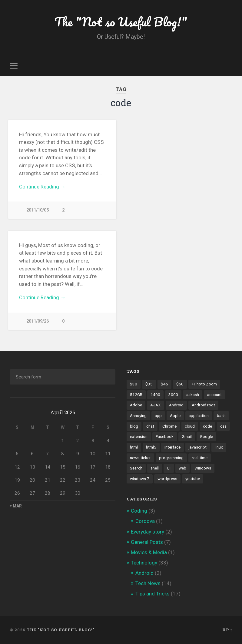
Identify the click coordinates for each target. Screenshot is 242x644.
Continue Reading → (42, 187)
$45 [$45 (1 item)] (164, 384)
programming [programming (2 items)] (171, 458)
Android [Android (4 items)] (176, 405)
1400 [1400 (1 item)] (155, 395)
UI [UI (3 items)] (169, 468)
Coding (139, 511)
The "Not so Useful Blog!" (121, 21)
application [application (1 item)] (199, 415)
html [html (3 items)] (134, 447)
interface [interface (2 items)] (172, 447)
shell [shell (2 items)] (155, 468)
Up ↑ (227, 630)
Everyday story (148, 532)
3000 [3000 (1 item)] (173, 395)
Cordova (145, 521)
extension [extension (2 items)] (139, 436)
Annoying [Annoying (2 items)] (138, 415)
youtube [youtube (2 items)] (193, 479)
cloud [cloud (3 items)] (190, 426)
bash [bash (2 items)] (221, 415)
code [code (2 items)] (207, 426)
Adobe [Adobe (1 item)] (136, 405)
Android (144, 573)
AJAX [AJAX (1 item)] (156, 405)
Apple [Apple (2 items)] (175, 415)
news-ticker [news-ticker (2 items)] (140, 458)
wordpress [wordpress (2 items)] (167, 479)
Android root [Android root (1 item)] (203, 405)
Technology (144, 563)
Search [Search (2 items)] (136, 468)
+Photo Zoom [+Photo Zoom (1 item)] (204, 384)
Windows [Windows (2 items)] (203, 468)
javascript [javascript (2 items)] (198, 447)
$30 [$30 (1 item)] (134, 384)
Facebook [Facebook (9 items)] (165, 436)
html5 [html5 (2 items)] (151, 447)
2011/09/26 (38, 321)
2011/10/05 (38, 210)
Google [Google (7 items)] (206, 436)
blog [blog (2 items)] (134, 426)
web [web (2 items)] (182, 468)
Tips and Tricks (152, 594)
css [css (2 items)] (223, 426)
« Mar (16, 506)
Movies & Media (149, 552)
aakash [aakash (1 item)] (193, 395)
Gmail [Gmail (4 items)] (187, 436)
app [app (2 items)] (158, 415)
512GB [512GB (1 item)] (136, 395)
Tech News (148, 583)
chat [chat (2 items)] (150, 426)
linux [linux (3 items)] (219, 447)
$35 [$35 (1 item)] (149, 384)
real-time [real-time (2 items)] (200, 458)
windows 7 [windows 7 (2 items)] (140, 479)
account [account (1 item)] (214, 395)
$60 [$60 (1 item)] (180, 384)
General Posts (147, 542)
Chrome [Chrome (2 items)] (169, 426)
